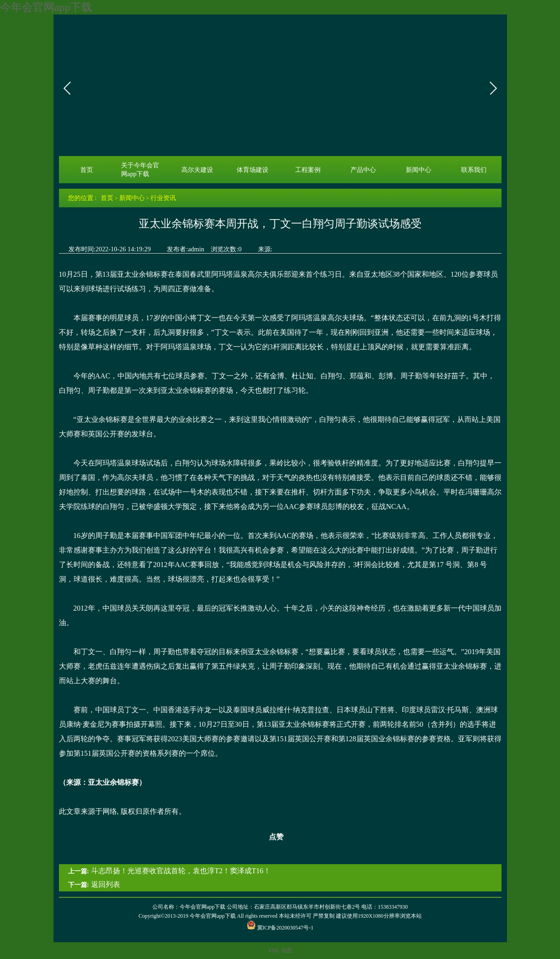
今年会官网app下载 (46, 7)
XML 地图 (280, 950)
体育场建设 (253, 170)
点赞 (270, 837)
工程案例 (308, 170)
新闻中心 (419, 170)
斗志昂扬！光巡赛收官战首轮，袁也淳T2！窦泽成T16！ (181, 871)
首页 (87, 170)
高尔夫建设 (197, 170)
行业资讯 (163, 198)
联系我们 (474, 170)
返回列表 (106, 884)
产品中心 (363, 170)
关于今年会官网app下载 (140, 169)
